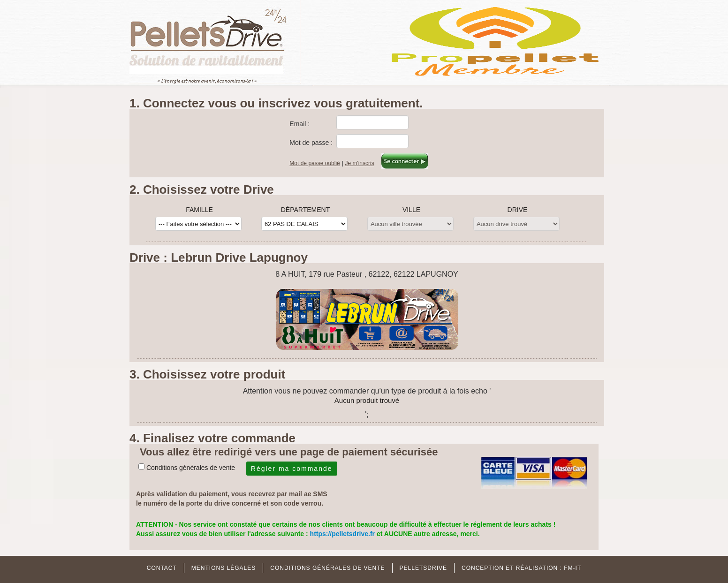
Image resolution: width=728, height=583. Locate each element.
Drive (518, 210)
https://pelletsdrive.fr (343, 534)
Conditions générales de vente (191, 468)
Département (306, 210)
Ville (411, 210)
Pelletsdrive (423, 568)
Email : (300, 124)
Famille (199, 210)
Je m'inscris (359, 163)
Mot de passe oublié (315, 163)
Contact (162, 568)
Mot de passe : (311, 143)
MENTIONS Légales (224, 568)
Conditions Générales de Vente (327, 568)
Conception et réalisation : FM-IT (521, 568)
